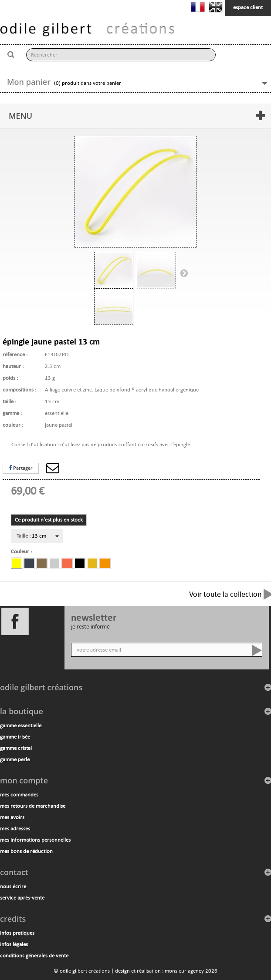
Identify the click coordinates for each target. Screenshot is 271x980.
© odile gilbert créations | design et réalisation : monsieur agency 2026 (135, 971)
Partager (21, 468)
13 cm (31, 536)
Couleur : (23, 552)
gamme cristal (16, 748)
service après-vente (22, 898)
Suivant (184, 273)
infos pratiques (17, 933)
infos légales (14, 944)
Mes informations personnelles (35, 840)
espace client (248, 7)
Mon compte (24, 780)
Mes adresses (15, 829)
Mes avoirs (12, 817)
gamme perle (15, 759)
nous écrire (13, 886)
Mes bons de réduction (26, 851)
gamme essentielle (21, 726)
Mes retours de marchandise (33, 806)
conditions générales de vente (34, 956)
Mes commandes (19, 795)
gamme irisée (15, 737)
